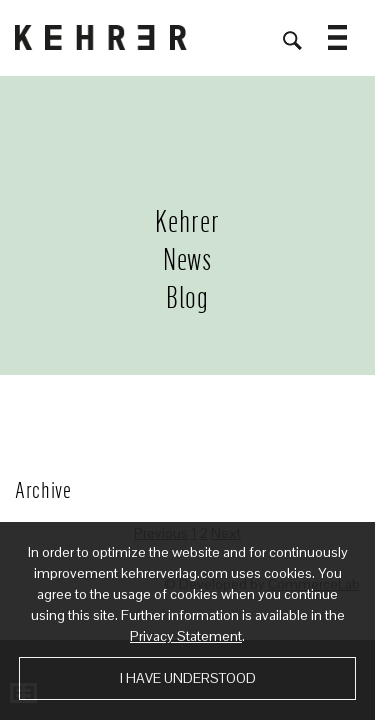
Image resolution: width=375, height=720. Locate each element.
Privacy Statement (186, 636)
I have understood (188, 678)
